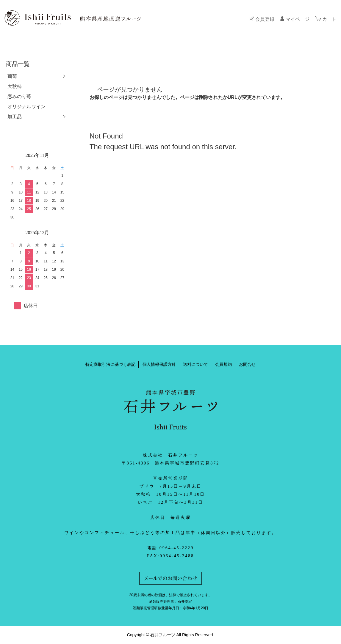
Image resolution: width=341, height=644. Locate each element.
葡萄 (12, 76)
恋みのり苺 (19, 96)
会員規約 (223, 364)
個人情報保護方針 (159, 364)
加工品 (15, 117)
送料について (195, 364)
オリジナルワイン (26, 107)
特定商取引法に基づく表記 (110, 364)
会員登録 (265, 19)
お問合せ (247, 364)
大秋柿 (15, 86)
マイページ (298, 19)
